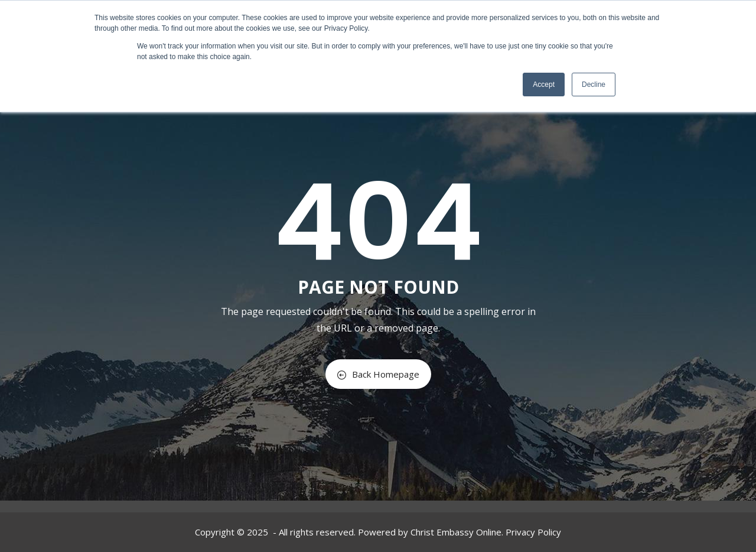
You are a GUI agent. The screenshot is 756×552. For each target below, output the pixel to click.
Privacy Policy (533, 532)
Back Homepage (378, 374)
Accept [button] (544, 85)
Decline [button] (594, 85)
